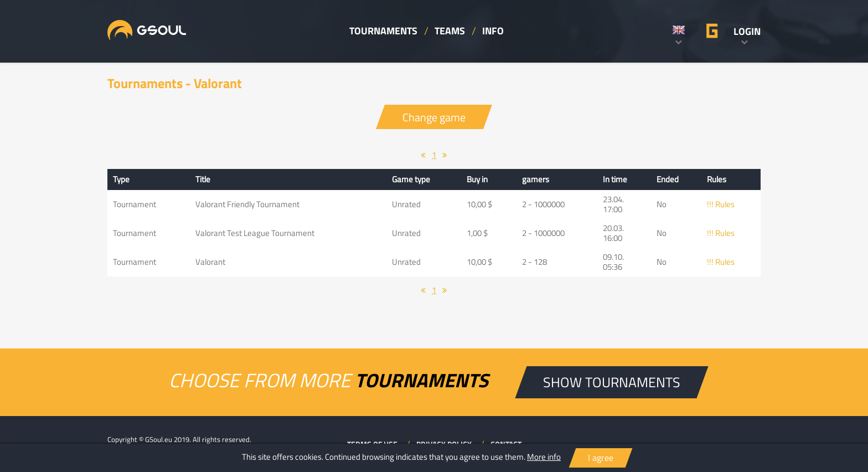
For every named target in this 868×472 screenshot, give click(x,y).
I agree (601, 458)
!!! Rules (721, 204)
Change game (434, 117)
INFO (493, 30)
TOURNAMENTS (383, 30)
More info (544, 457)
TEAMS (450, 30)
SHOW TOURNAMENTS (612, 382)
